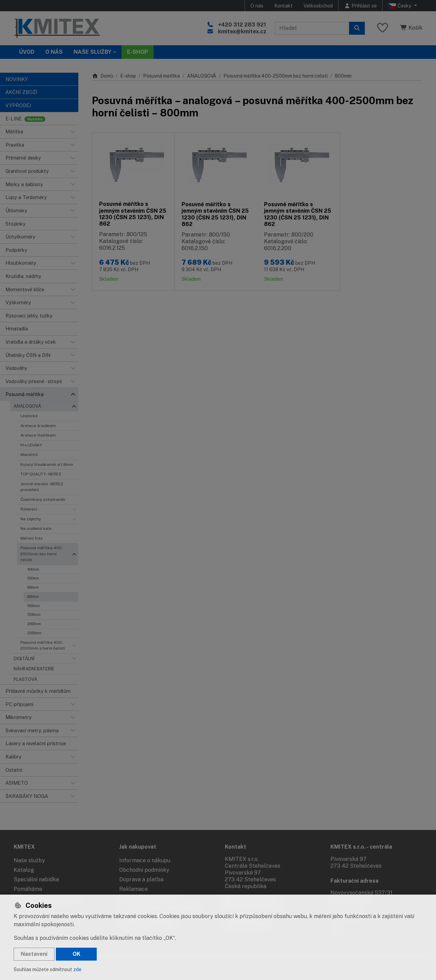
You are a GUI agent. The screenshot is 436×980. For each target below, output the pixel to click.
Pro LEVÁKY (31, 445)
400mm (33, 569)
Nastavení (34, 954)
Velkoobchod (318, 6)
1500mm (34, 615)
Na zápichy (31, 519)
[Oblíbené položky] (383, 28)
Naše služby (29, 860)
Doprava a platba (141, 879)
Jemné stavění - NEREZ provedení (42, 487)
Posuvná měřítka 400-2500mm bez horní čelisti (42, 554)
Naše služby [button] (92, 52)
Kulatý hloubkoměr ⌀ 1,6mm (47, 464)
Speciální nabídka (36, 879)
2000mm (34, 624)
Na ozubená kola (36, 528)
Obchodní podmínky (144, 870)
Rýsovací (29, 509)
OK (76, 954)
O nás (257, 6)
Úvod (27, 52)
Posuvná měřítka (161, 76)
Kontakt (283, 6)
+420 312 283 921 (242, 25)
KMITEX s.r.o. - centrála (361, 847)
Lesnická (29, 416)
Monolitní (29, 455)
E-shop (128, 76)
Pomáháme (28, 889)
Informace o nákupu (145, 860)
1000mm (34, 606)
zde (77, 969)
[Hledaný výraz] (312, 28)
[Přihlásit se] (360, 6)
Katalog (24, 870)
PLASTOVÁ (25, 679)
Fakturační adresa (354, 881)
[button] (73, 132)
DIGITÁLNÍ (24, 659)
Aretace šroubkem (38, 426)
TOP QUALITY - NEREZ (41, 474)
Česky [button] (400, 6)
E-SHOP (138, 52)
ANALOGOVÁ (27, 406)
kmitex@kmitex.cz (242, 31)
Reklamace (134, 889)
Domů (103, 76)
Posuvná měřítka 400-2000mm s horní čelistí (43, 645)
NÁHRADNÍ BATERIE (34, 669)
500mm (33, 578)
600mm (33, 587)
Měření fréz (32, 538)
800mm (33, 597)
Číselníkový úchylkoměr (43, 500)
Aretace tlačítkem (38, 435)
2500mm (34, 633)
